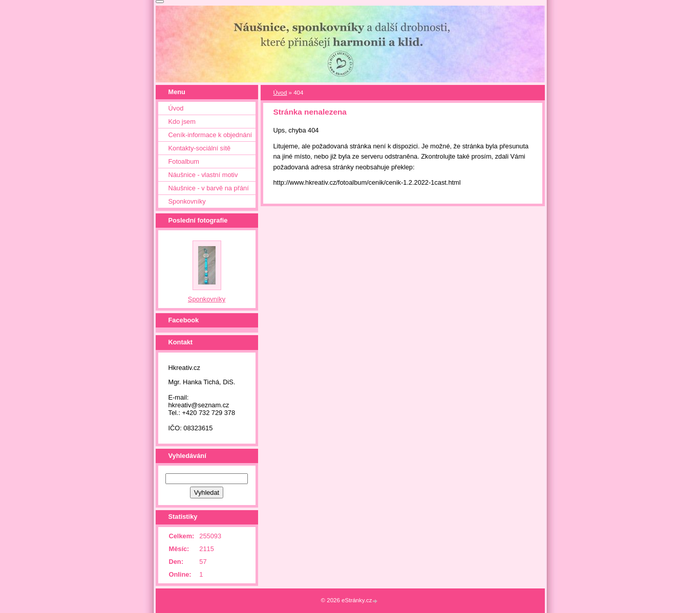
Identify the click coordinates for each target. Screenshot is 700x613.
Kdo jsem (182, 122)
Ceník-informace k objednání (210, 135)
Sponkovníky (187, 201)
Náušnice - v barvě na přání (209, 188)
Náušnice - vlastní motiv (203, 175)
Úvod (280, 93)
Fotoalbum (184, 161)
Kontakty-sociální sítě (200, 148)
